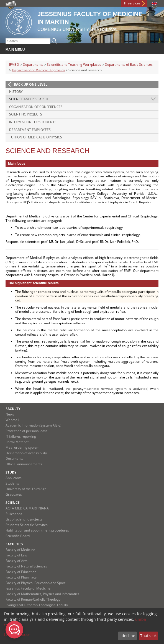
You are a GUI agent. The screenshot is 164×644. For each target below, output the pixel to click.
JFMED (14, 65)
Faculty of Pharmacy (21, 577)
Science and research (29, 99)
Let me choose (17, 634)
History (16, 92)
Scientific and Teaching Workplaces (74, 65)
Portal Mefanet (17, 442)
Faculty (13, 409)
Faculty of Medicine (20, 550)
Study (11, 472)
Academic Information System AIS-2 (33, 425)
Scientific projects (26, 114)
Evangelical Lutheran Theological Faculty (37, 605)
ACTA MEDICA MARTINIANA (27, 508)
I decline (127, 636)
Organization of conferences (36, 107)
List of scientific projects (24, 519)
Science (13, 503)
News (10, 414)
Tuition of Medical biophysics (36, 137)
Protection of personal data (26, 431)
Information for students (33, 122)
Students (12, 483)
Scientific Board (18, 536)
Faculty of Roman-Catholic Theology (33, 599)
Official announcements (24, 464)
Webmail (12, 420)
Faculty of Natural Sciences (26, 566)
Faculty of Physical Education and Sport (35, 583)
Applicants (14, 478)
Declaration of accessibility (26, 453)
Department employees (30, 130)
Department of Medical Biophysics (38, 70)
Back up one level (31, 84)
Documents (14, 458)
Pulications (14, 514)
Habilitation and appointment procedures (37, 530)
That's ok (148, 636)
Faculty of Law (16, 555)
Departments (33, 65)
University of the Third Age (26, 489)
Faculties (14, 544)
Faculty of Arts (16, 561)
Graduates (14, 494)
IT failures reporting (21, 436)
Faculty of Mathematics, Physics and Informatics (42, 594)
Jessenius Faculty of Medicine (28, 588)
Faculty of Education (21, 572)
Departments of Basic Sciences (129, 65)
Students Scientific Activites (27, 525)
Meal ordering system (22, 447)
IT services (132, 3)
